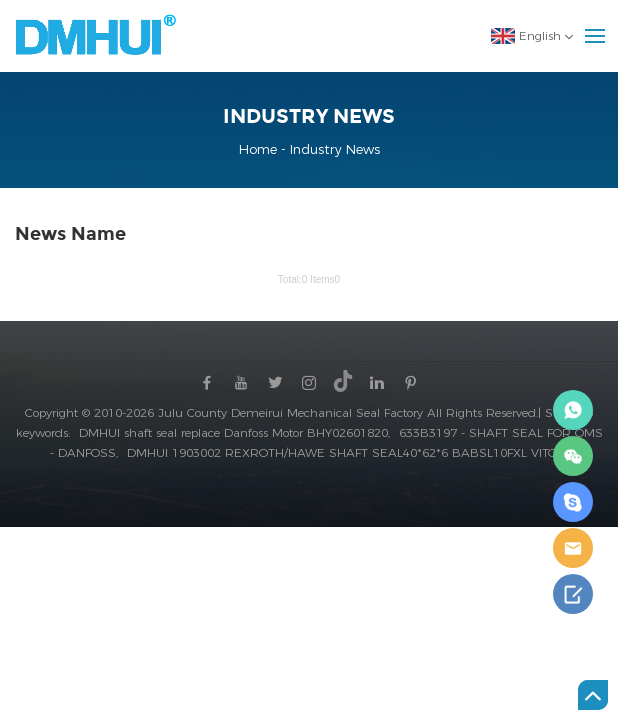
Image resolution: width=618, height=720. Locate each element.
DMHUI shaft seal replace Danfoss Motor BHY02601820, (236, 432)
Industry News (335, 149)
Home (260, 149)
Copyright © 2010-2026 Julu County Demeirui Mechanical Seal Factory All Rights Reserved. (281, 412)
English (526, 36)
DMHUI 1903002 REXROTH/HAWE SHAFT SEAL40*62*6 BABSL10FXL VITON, (347, 452)
